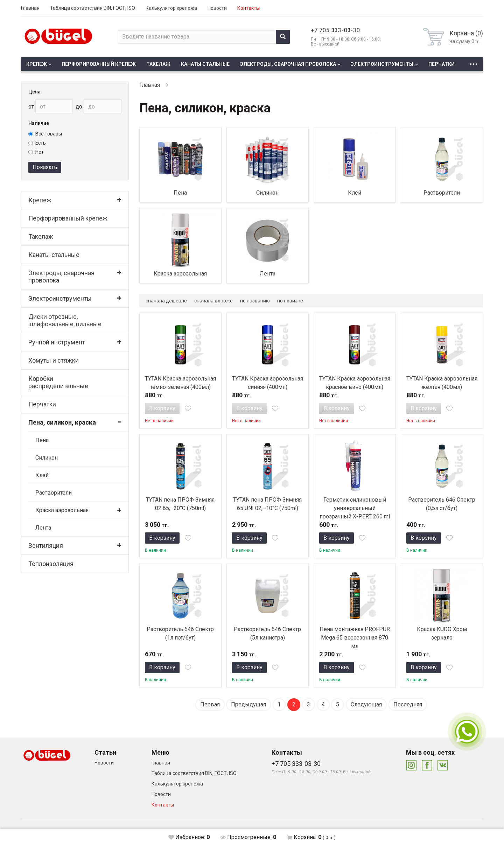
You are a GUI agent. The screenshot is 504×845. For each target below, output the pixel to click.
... (474, 62)
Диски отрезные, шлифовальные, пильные (65, 320)
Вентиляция (46, 546)
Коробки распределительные (58, 382)
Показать (45, 167)
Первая (210, 704)
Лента (43, 528)
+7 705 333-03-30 (335, 30)
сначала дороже (213, 301)
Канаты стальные (205, 64)
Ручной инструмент (57, 342)
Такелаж (158, 64)
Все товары (45, 134)
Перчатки (442, 64)
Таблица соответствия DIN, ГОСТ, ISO (93, 8)
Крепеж (37, 64)
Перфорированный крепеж (99, 64)
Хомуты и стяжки (54, 360)
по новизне (290, 301)
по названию (255, 301)
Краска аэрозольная (62, 510)
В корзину (162, 408)
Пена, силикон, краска (62, 422)
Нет (36, 152)
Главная (30, 8)
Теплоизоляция (51, 564)
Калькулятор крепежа (171, 8)
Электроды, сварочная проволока (288, 64)
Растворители (54, 493)
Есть (37, 143)
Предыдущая (248, 704)
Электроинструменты (382, 64)
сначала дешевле (166, 301)
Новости (217, 8)
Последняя (408, 704)
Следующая (366, 704)
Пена (42, 440)
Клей (42, 475)
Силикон (47, 458)
